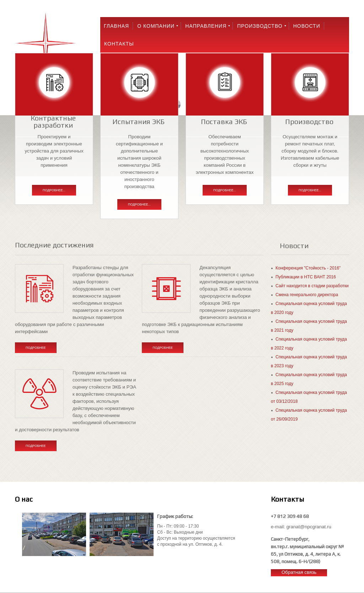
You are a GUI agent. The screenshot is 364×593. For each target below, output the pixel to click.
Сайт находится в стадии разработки (312, 286)
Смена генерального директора (307, 295)
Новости (307, 26)
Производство (260, 26)
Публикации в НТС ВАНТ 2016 (306, 277)
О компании (156, 26)
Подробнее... (54, 190)
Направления (206, 26)
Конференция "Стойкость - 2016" (308, 268)
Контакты (119, 44)
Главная (116, 26)
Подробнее (36, 348)
